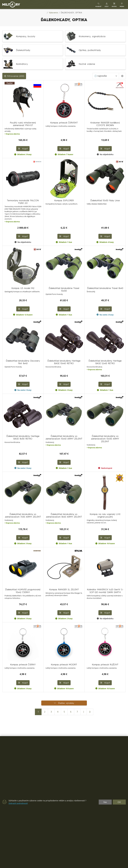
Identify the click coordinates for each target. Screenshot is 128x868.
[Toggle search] (99, 4)
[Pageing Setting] (122, 76)
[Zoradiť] (106, 76)
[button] (107, 4)
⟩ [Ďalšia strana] (84, 712)
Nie (105, 802)
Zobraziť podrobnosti (18, 803)
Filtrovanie (14, 76)
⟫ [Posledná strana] (90, 712)
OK (119, 802)
